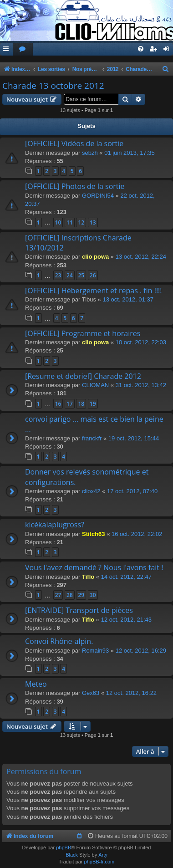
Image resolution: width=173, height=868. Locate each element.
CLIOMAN (95, 385)
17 (70, 404)
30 (93, 595)
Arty (103, 855)
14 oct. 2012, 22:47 (126, 577)
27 (58, 595)
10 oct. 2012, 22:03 (141, 342)
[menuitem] (23, 49)
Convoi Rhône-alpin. (59, 641)
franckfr (92, 438)
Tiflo (88, 577)
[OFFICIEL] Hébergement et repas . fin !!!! (94, 291)
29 (81, 595)
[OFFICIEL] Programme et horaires (83, 333)
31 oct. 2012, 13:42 (141, 385)
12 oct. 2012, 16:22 (131, 693)
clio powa (95, 257)
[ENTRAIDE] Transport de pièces (79, 610)
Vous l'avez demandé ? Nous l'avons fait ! (94, 567)
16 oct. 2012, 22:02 (137, 534)
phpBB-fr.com (99, 862)
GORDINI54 (98, 196)
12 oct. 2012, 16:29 (141, 651)
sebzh (90, 153)
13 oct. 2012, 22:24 (141, 257)
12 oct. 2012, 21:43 (126, 620)
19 (93, 404)
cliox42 (91, 491)
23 (58, 275)
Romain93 (95, 651)
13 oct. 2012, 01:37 (128, 299)
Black (72, 855)
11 (70, 222)
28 (70, 595)
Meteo (36, 684)
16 (58, 404)
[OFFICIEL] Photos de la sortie (75, 186)
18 (81, 404)
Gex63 (91, 693)
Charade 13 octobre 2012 (53, 86)
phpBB (64, 848)
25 (81, 275)
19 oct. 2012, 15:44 (134, 438)
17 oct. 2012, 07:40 (132, 491)
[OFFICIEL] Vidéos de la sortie (74, 143)
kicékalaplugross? (55, 525)
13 (93, 222)
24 (70, 275)
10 (58, 222)
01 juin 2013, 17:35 (130, 153)
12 (81, 222)
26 (93, 275)
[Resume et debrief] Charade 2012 (83, 376)
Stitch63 (94, 534)
